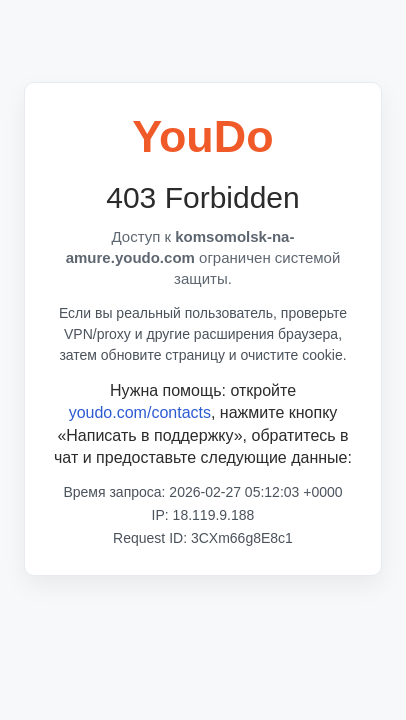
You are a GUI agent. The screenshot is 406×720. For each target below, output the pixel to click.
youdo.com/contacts (140, 412)
